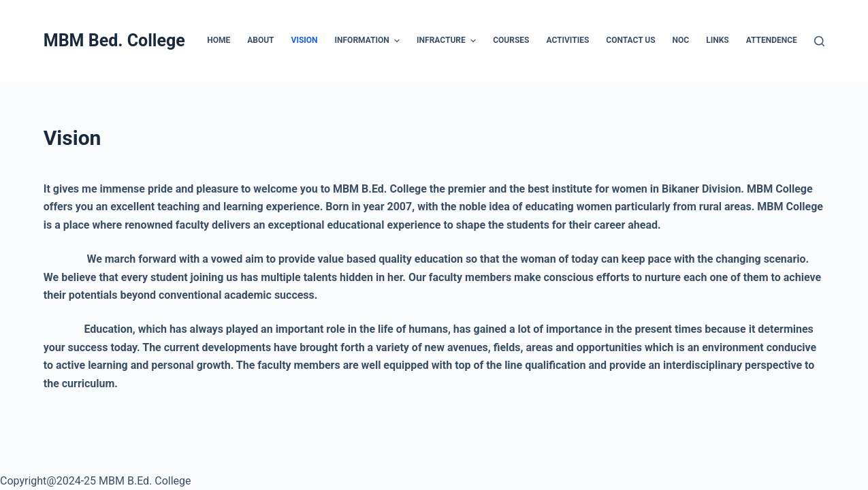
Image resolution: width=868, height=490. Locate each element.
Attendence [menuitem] (772, 40)
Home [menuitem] (219, 40)
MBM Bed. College (114, 40)
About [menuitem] (260, 40)
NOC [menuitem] (681, 40)
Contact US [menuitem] (630, 40)
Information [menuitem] (369, 41)
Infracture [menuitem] (448, 41)
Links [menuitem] (718, 40)
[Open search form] (819, 41)
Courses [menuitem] (511, 40)
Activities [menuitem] (567, 40)
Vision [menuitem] (305, 40)
